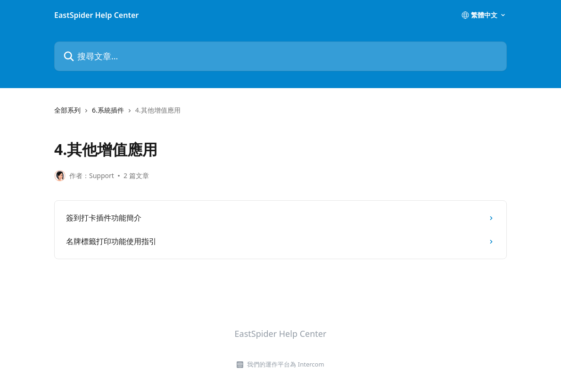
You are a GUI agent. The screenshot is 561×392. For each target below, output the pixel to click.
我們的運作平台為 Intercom (285, 364)
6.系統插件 (108, 110)
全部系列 (67, 110)
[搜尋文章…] (280, 56)
